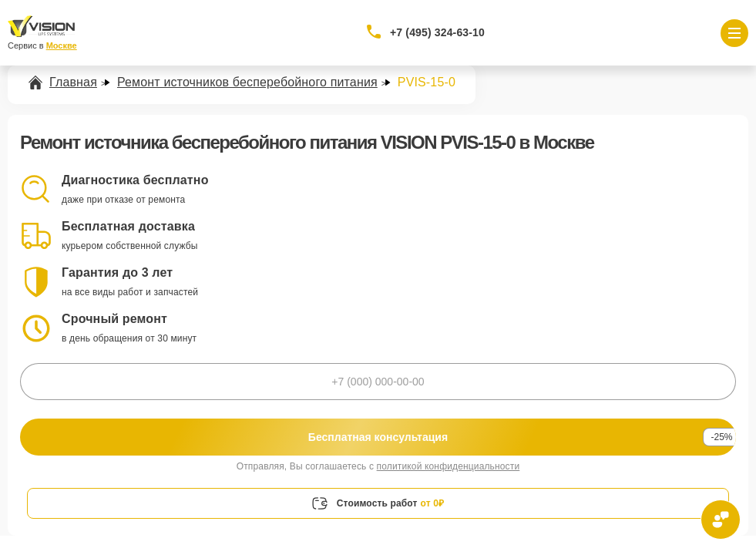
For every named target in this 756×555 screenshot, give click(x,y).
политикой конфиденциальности (449, 466)
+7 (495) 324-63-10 (437, 32)
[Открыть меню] (734, 33)
